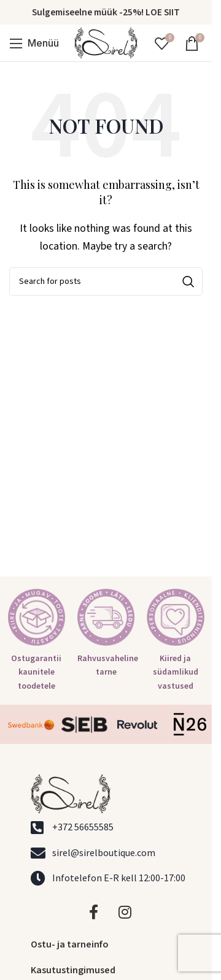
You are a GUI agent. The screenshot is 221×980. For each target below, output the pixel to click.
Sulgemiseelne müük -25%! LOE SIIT (106, 12)
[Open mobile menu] (34, 43)
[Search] (106, 281)
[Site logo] (106, 42)
